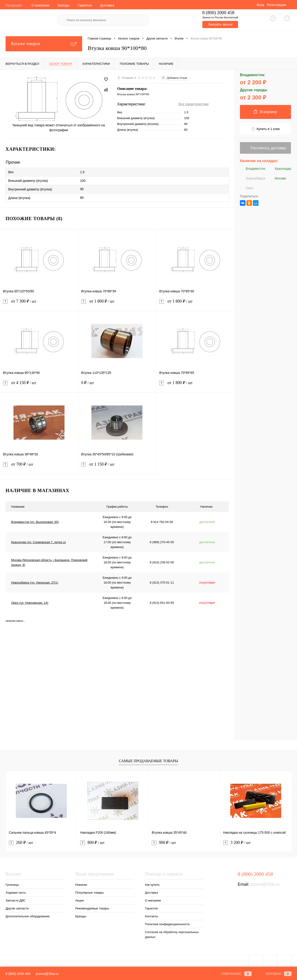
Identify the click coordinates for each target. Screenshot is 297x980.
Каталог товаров (44, 44)
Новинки (81, 883)
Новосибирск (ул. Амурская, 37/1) (35, 581)
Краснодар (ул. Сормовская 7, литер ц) (39, 541)
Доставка (107, 5)
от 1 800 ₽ (117, 302)
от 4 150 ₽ (39, 384)
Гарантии (85, 5)
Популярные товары (89, 891)
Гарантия (151, 907)
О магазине (153, 899)
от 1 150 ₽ (117, 465)
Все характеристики (194, 104)
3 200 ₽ (237, 841)
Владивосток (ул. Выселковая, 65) (35, 520)
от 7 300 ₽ (39, 302)
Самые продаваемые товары (148, 759)
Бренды (64, 5)
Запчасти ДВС (16, 899)
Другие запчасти (17, 907)
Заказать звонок (220, 24)
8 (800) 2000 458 (18, 974)
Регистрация (276, 5)
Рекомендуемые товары (92, 907)
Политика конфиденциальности (167, 923)
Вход (260, 5)
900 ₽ (164, 841)
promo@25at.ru (265, 883)
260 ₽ (21, 841)
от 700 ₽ (39, 465)
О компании (40, 5)
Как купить (152, 883)
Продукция (14, 5)
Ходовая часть (16, 891)
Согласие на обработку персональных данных (172, 933)
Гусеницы (12, 883)
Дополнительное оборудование (28, 915)
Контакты (152, 915)
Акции (79, 899)
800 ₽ (92, 841)
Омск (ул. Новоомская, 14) (30, 601)
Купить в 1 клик (266, 129)
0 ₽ (117, 384)
